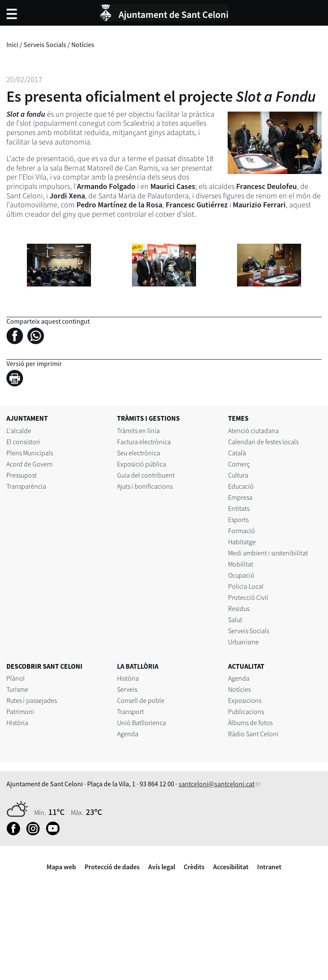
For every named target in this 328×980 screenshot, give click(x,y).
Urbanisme (243, 642)
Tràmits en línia (138, 431)
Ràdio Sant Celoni (253, 734)
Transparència (26, 486)
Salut (235, 620)
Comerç (239, 464)
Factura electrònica (144, 442)
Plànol (16, 678)
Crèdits (194, 867)
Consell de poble (141, 700)
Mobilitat (241, 564)
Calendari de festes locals (263, 442)
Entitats (239, 508)
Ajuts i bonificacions (145, 486)
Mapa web (61, 867)
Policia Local (246, 586)
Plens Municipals (30, 453)
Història (17, 723)
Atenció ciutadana (253, 431)
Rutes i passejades (32, 700)
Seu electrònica (139, 453)
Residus (239, 608)
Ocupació (241, 575)
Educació (241, 486)
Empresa (240, 497)
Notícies (83, 44)
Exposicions (245, 700)
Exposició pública (142, 464)
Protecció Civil (248, 597)
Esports (238, 520)
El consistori (23, 442)
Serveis (127, 689)
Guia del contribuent (146, 475)
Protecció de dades (112, 867)
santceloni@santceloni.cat (217, 784)
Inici (12, 44)
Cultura (238, 475)
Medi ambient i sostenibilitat (268, 553)
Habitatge (242, 542)
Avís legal (162, 867)
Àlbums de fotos (250, 723)
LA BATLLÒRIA (138, 666)
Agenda (128, 734)
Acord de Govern (30, 464)
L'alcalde (19, 431)
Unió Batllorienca (142, 723)
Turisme (17, 689)
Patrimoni (20, 711)
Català (237, 453)
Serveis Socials (45, 44)
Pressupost (22, 475)
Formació (242, 531)
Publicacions (246, 711)
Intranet (269, 867)
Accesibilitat (231, 867)
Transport (130, 711)
